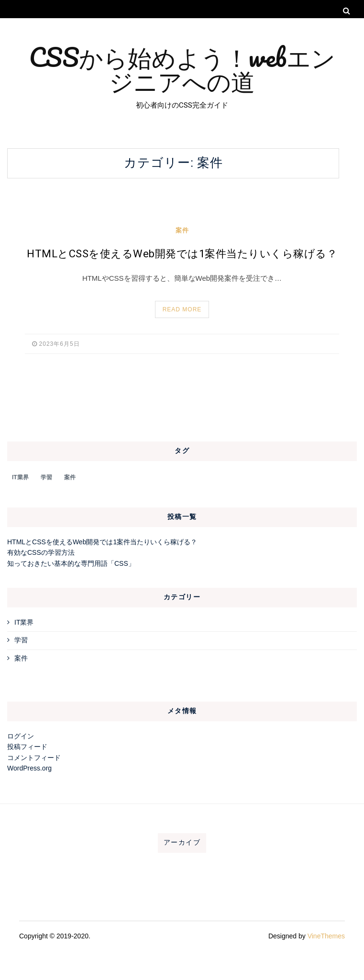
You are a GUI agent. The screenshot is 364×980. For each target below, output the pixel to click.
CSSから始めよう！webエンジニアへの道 (182, 69)
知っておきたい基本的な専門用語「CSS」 (71, 563)
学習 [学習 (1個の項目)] (46, 477)
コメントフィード (34, 758)
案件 (182, 230)
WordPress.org (29, 768)
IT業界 (24, 622)
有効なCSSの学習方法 (41, 552)
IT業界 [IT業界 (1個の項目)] (20, 477)
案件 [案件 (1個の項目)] (70, 477)
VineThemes (326, 936)
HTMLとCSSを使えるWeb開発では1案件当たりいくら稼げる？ (182, 254)
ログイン (21, 736)
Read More (182, 309)
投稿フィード (27, 747)
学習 (21, 640)
